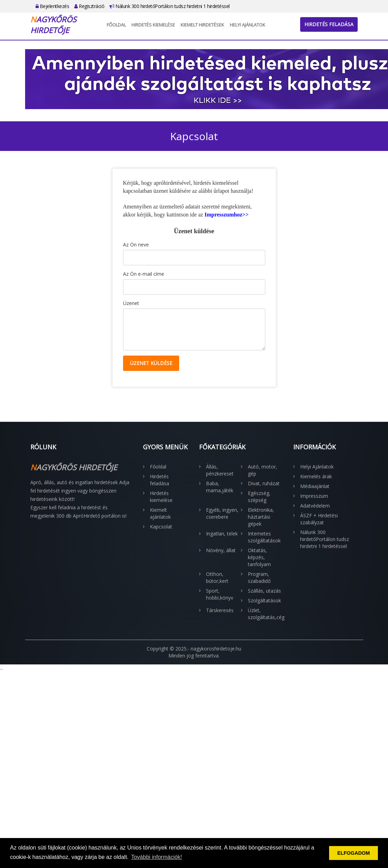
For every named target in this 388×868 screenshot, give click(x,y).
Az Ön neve (136, 245)
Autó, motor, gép (263, 470)
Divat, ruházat (264, 483)
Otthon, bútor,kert (217, 577)
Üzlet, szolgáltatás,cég (265, 614)
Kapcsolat (161, 527)
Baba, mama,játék (220, 487)
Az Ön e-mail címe (144, 274)
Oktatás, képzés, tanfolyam (259, 557)
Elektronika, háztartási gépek (261, 517)
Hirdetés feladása (329, 24)
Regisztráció (89, 6)
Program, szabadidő (259, 577)
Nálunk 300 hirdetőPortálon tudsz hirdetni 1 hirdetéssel (170, 6)
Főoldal (116, 25)
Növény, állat (221, 550)
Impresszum (314, 496)
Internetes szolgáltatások (264, 537)
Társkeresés (220, 610)
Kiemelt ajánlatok (160, 513)
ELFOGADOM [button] (353, 853)
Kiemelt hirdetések (202, 25)
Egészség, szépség (259, 497)
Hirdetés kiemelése (153, 25)
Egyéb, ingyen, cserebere (222, 513)
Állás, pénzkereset (220, 470)
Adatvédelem (315, 506)
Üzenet (131, 303)
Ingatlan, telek (222, 534)
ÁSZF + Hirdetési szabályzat (319, 519)
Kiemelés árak (316, 476)
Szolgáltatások (264, 600)
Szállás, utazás (264, 591)
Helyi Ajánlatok (248, 25)
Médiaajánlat (315, 486)
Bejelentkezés (52, 6)
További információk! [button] (157, 857)
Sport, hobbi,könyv (220, 594)
